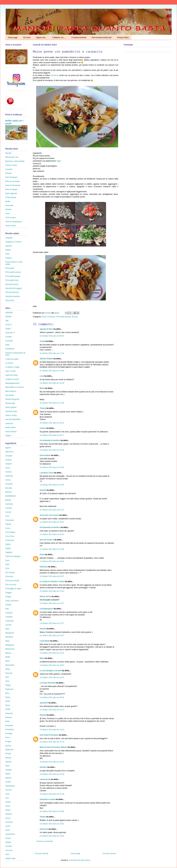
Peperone (9, 689)
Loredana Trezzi (47, 473)
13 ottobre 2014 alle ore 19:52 (52, 665)
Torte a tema (10, 218)
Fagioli (8, 548)
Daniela (48, 313)
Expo (7, 345)
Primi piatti (10, 268)
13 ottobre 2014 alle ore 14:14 (52, 591)
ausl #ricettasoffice (13, 419)
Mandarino (10, 633)
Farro (8, 560)
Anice (8, 468)
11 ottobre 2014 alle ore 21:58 (52, 549)
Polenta (8, 717)
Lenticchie (9, 621)
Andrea (43, 428)
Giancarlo (44, 829)
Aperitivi (9, 246)
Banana (8, 492)
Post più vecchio (109, 854)
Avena (8, 480)
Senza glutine (11, 407)
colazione (9, 423)
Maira (42, 388)
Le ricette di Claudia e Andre (52, 582)
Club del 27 (10, 333)
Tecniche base (11, 411)
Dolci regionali (11, 193)
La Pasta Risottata (48, 683)
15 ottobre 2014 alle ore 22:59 (52, 794)
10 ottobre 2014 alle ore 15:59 (52, 371)
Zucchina (9, 822)
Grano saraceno (12, 601)
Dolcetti (8, 173)
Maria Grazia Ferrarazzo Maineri (53, 747)
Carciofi (8, 508)
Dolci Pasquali (11, 177)
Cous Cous (10, 536)
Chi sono (27, 38)
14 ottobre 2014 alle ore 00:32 (52, 697)
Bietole (8, 500)
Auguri (8, 329)
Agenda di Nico (47, 329)
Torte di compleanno (14, 222)
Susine (8, 782)
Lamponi (9, 613)
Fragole (8, 593)
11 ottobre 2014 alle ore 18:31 (52, 522)
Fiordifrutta (10, 349)
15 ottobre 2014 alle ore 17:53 (52, 742)
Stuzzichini (10, 300)
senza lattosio (11, 432)
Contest (8, 337)
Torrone (8, 790)
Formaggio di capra (13, 589)
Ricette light (10, 403)
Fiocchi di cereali (12, 581)
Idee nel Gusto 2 (47, 540)
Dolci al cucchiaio (12, 181)
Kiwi (7, 609)
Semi (7, 766)
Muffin (8, 202)
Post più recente (42, 854)
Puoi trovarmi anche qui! (102, 38)
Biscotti (8, 153)
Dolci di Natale (11, 189)
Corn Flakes (10, 532)
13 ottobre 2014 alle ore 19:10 (52, 653)
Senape (8, 770)
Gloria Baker (45, 455)
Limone (8, 625)
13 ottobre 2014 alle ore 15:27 (52, 603)
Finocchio (9, 576)
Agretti (8, 448)
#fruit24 (8, 317)
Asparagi (9, 476)
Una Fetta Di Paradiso (49, 735)
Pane (7, 254)
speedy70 (44, 703)
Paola (42, 555)
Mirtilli (8, 657)
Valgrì (58, 161)
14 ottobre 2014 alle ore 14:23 (52, 730)
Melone (8, 653)
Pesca (8, 697)
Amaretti (9, 456)
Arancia (8, 472)
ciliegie (8, 842)
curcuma (9, 850)
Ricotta (8, 754)
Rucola (75, 317)
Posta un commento (45, 841)
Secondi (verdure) (13, 296)
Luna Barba (45, 641)
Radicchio (9, 750)
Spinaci (8, 778)
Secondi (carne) (12, 284)
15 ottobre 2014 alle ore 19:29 (52, 762)
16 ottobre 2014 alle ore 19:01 (52, 824)
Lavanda (9, 617)
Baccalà (9, 488)
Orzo (7, 681)
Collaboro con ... (59, 38)
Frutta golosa (11, 197)
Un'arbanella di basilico (50, 440)
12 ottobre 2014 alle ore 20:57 (52, 576)
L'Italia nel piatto (12, 359)
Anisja (42, 341)
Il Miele (8, 605)
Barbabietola (10, 496)
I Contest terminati (79, 38)
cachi (7, 830)
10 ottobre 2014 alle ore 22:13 (52, 510)
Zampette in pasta (47, 799)
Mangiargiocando (12, 383)
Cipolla (8, 524)
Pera (7, 693)
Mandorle (9, 637)
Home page (13, 38)
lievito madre (11, 427)
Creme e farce (11, 165)
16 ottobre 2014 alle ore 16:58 (52, 811)
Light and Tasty (12, 375)
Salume (8, 762)
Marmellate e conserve (15, 387)
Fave (7, 564)
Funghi (8, 597)
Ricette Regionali (12, 399)
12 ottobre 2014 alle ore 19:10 (52, 561)
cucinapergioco (46, 609)
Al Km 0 (9, 325)
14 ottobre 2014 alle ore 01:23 (52, 710)
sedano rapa (10, 858)
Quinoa (8, 746)
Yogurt (8, 810)
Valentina (44, 567)
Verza (8, 806)
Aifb (7, 321)
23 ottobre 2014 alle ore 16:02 (52, 836)
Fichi (7, 568)
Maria (42, 658)
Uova (7, 794)
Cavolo (8, 512)
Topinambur (10, 786)
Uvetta (8, 802)
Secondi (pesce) (12, 292)
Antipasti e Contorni (13, 242)
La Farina (9, 363)
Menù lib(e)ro (11, 391)
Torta (7, 214)
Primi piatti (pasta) (64, 317)
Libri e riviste (10, 371)
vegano (8, 436)
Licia (42, 376)
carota (8, 838)
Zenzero (9, 814)
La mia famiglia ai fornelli (51, 671)
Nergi (8, 669)
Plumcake (9, 205)
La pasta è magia (12, 367)
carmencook (45, 779)
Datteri (8, 544)
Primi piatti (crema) (13, 272)
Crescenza (10, 540)
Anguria (8, 464)
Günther (43, 767)
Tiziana (43, 408)
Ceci (7, 516)
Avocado (9, 484)
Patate (8, 685)
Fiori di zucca (11, 585)
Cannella (9, 504)
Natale (8, 250)
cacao (8, 826)
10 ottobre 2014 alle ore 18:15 (52, 423)
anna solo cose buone (49, 515)
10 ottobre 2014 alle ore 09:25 (52, 336)
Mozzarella (10, 665)
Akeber (43, 817)
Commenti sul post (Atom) (80, 860)
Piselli (8, 709)
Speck (8, 774)
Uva (7, 798)
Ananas (8, 460)
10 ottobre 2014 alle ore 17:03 (52, 403)
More (7, 661)
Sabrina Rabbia (46, 359)
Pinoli (44, 317)
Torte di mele (11, 226)
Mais (7, 629)
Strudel (8, 209)
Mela (7, 641)
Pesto (8, 701)
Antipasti (9, 238)
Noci (7, 677)
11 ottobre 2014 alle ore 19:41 (52, 534)
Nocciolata (10, 395)
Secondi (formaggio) (14, 288)
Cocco (8, 528)
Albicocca (9, 452)
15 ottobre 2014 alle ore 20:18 (52, 774)
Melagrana (10, 645)
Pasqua (8, 258)
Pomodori (51, 317)
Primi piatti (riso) (12, 280)
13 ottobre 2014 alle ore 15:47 (52, 636)
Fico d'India (10, 573)
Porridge (9, 733)
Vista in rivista (11, 415)
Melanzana (10, 649)
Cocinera (54, 75)
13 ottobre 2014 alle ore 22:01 (52, 677)
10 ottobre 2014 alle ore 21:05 (52, 450)
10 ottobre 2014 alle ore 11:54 (52, 353)
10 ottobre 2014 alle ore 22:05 (52, 485)
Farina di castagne (13, 556)
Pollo (7, 721)
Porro (8, 738)
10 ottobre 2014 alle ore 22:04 (52, 467)
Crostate (9, 169)
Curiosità (9, 341)
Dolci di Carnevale (13, 185)
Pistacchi (9, 713)
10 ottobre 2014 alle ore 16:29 (52, 383)
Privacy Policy (123, 38)
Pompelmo (10, 729)
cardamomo (10, 834)
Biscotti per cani (12, 157)
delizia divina (45, 596)
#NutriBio (9, 313)
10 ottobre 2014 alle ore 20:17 (52, 435)
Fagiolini (9, 552)
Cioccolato (10, 520)
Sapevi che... (41, 38)
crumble (9, 846)
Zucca (8, 818)
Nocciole (9, 673)
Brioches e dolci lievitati (15, 161)
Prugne (8, 742)
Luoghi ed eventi (12, 379)
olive (7, 854)
